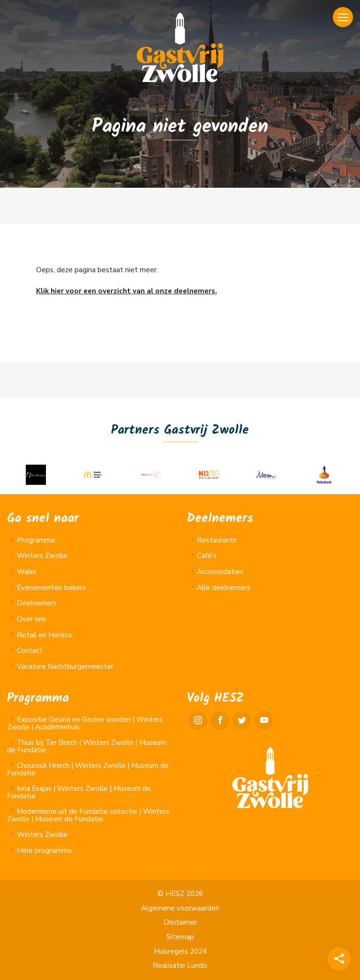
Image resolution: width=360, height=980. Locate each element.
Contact (30, 651)
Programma (36, 540)
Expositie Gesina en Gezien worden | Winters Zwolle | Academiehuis (85, 723)
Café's (207, 556)
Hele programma (44, 850)
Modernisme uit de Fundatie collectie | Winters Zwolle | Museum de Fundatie (88, 815)
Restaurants (217, 540)
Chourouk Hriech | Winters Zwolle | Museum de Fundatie (88, 769)
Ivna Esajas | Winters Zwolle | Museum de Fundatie (79, 792)
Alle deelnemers (224, 588)
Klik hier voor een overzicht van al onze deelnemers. (127, 291)
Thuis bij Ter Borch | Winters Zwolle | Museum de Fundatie (87, 746)
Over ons (31, 619)
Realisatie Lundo (180, 965)
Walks (27, 572)
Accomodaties (220, 572)
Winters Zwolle (42, 556)
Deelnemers (37, 603)
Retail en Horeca (44, 635)
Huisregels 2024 (180, 951)
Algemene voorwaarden (180, 908)
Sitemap (180, 937)
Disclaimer (180, 922)
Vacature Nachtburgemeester (65, 666)
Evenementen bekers (51, 588)
